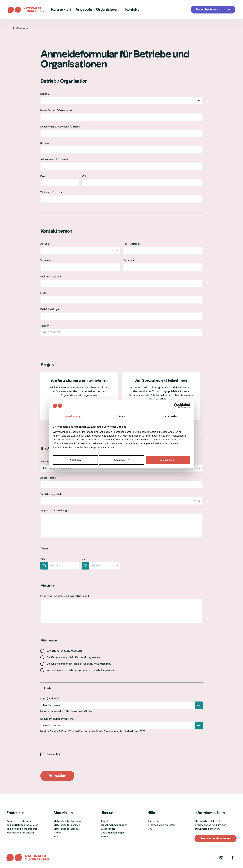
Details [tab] (122, 416)
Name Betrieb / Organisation (57, 110)
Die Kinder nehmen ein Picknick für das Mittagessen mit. (79, 664)
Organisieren (109, 10)
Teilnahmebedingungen (114, 825)
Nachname (129, 260)
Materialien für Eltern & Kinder (67, 831)
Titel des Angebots (51, 494)
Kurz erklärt (61, 10)
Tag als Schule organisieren (22, 829)
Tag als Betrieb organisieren (22, 825)
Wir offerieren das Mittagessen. (65, 651)
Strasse (45, 143)
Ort (84, 176)
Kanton (45, 94)
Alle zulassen (168, 460)
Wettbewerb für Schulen (20, 833)
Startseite (20, 28)
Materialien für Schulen (67, 825)
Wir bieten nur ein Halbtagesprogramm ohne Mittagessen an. (82, 670)
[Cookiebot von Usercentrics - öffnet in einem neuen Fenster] (176, 406)
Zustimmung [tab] (73, 416)
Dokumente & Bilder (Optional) (58, 719)
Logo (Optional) (49, 699)
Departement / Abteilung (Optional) (61, 127)
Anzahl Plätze (48, 478)
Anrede (45, 244)
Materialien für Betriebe (67, 821)
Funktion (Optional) (51, 277)
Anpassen (122, 460)
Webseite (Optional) (52, 192)
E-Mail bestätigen (50, 309)
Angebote (84, 10)
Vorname (46, 260)
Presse (104, 837)
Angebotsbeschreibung (54, 511)
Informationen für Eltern (162, 825)
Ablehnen (75, 460)
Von (43, 559)
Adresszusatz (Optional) (54, 159)
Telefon (45, 326)
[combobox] (122, 101)
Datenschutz (54, 754)
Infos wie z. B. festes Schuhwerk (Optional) (65, 596)
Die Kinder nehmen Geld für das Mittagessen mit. (75, 657)
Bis (83, 559)
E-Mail (44, 293)
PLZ (43, 176)
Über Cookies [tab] (170, 416)
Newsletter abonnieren (216, 838)
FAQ (150, 829)
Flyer (56, 837)
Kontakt (132, 10)
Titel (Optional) (132, 244)
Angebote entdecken (19, 821)
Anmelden (57, 776)
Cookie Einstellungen (113, 833)
